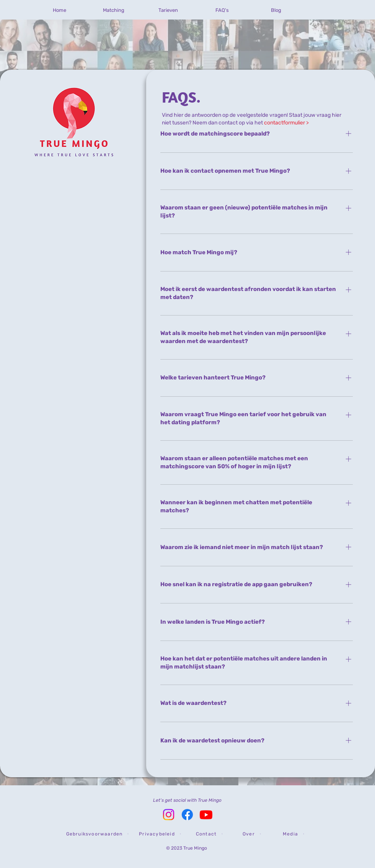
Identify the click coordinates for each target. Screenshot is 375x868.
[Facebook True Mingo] (187, 815)
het (282, 123)
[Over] (252, 834)
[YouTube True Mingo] (206, 815)
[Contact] (209, 834)
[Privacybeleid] (160, 834)
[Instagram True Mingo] (169, 815)
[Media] (293, 834)
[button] (97, 834)
